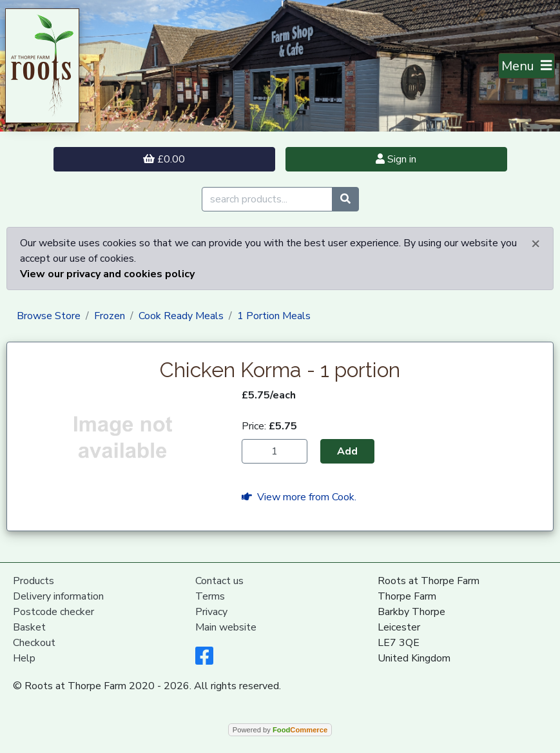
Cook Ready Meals (181, 316)
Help (24, 658)
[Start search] (345, 199)
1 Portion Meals (274, 316)
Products (34, 581)
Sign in (396, 159)
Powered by (280, 730)
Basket (29, 627)
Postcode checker (53, 612)
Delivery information (58, 596)
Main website (226, 627)
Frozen (110, 316)
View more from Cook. (299, 497)
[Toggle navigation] (527, 66)
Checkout (34, 643)
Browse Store (49, 316)
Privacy (211, 612)
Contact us (219, 581)
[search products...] (267, 199)
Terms (210, 596)
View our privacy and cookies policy (107, 274)
